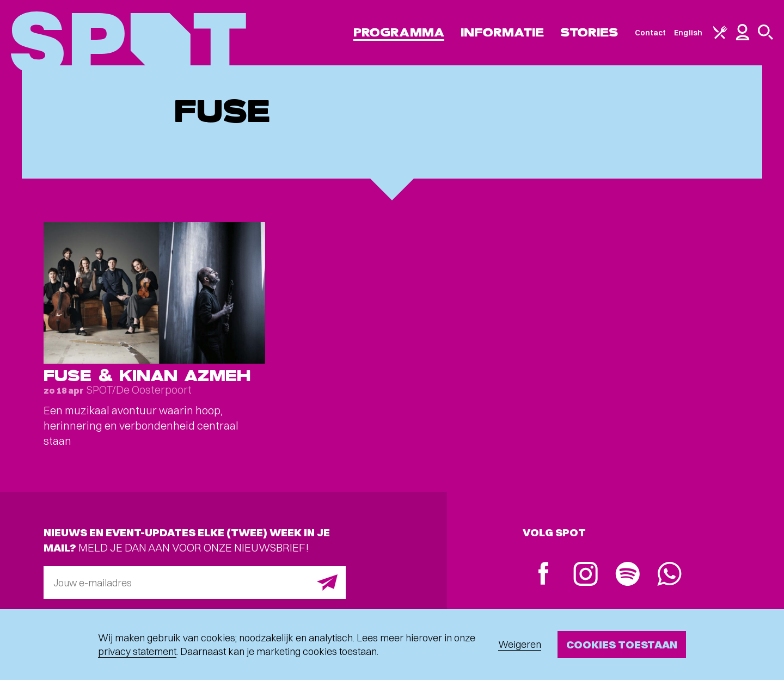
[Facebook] (544, 575)
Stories (589, 32)
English (688, 33)
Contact (651, 33)
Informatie (502, 32)
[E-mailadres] (195, 583)
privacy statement (137, 651)
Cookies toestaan (622, 644)
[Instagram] (586, 575)
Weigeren (520, 644)
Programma (399, 32)
